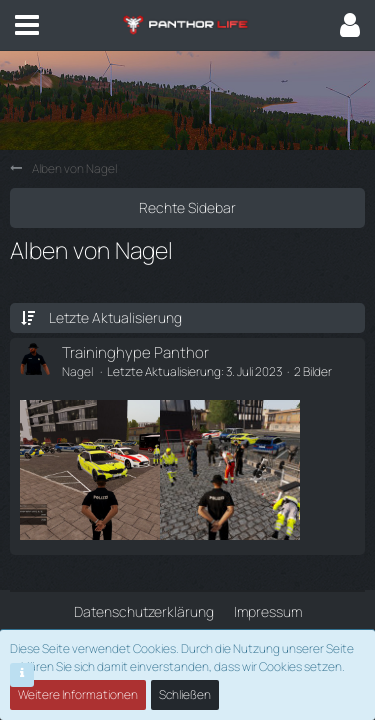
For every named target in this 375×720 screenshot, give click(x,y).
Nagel (77, 371)
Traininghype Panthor (135, 352)
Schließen (185, 694)
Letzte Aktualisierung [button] (115, 317)
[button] (27, 25)
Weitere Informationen (78, 694)
